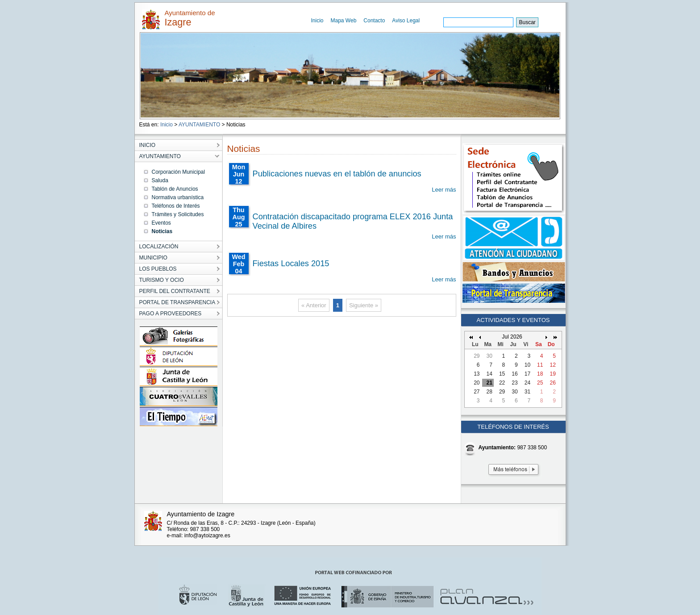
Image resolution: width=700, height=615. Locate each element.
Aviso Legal (406, 21)
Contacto (374, 21)
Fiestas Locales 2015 (291, 264)
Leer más (444, 190)
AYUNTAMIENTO (199, 125)
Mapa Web (344, 21)
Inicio (317, 21)
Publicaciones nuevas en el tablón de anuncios (337, 174)
